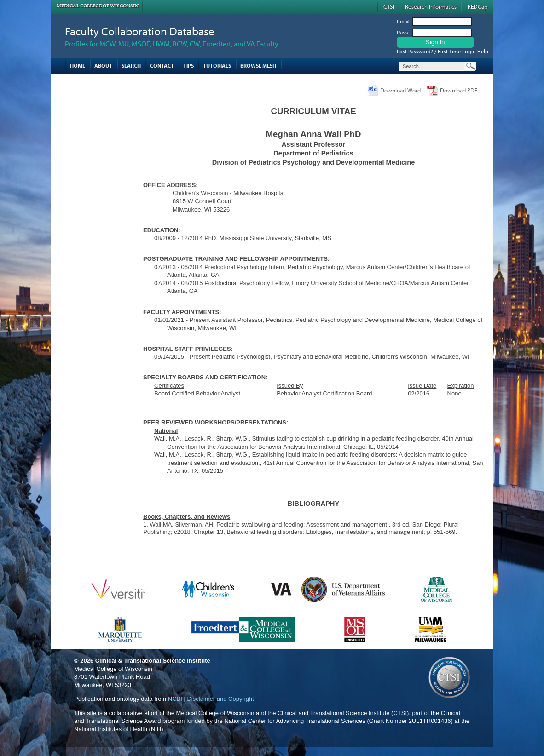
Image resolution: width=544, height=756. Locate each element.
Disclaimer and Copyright (220, 699)
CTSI (389, 6)
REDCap (477, 6)
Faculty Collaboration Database (140, 31)
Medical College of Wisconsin (98, 6)
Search (131, 66)
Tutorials (217, 66)
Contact (162, 66)
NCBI (175, 699)
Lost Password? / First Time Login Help (443, 51)
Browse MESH (258, 66)
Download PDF (459, 90)
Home (78, 66)
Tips (188, 66)
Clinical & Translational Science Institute (153, 661)
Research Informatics (431, 6)
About (103, 66)
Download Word (400, 90)
